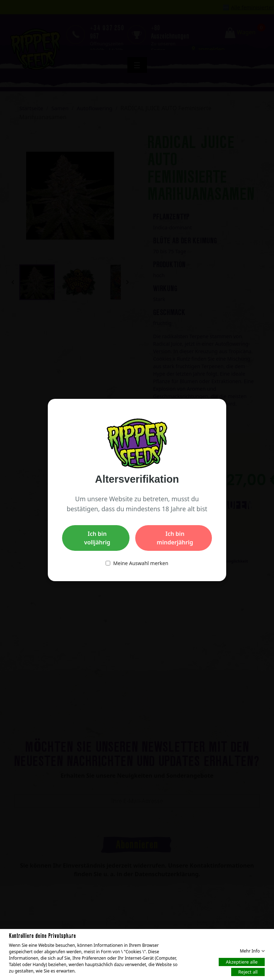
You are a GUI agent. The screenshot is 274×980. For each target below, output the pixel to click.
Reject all (248, 971)
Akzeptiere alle (242, 961)
